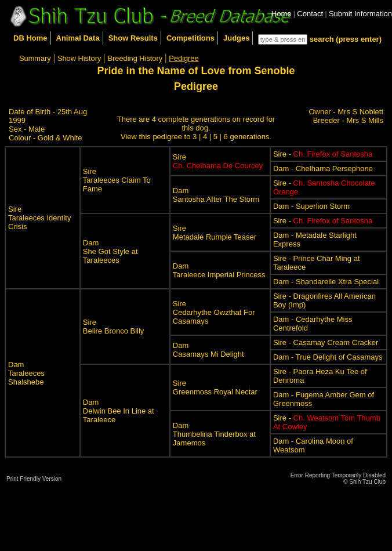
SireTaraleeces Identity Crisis (39, 218)
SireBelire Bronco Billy (114, 327)
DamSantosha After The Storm (216, 195)
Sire (218, 161)
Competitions (190, 38)
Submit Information (360, 14)
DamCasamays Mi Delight (208, 350)
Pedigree (184, 58)
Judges (237, 38)
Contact (310, 14)
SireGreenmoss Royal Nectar (215, 387)
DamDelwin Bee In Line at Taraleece (119, 411)
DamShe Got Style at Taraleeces (110, 251)
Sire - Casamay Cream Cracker (326, 342)
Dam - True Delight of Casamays (328, 357)
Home (282, 14)
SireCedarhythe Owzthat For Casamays (214, 312)
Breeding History (135, 58)
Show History (79, 58)
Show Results (133, 38)
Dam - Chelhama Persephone (323, 168)
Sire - (323, 154)
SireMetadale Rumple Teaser (215, 233)
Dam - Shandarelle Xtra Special (326, 282)
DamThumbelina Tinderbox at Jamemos (214, 434)
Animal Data (78, 38)
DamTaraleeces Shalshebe (26, 373)
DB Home (30, 38)
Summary (35, 58)
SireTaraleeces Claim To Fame (117, 180)
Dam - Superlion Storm (311, 206)
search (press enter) (346, 39)
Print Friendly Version (34, 479)
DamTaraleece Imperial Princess (219, 270)
